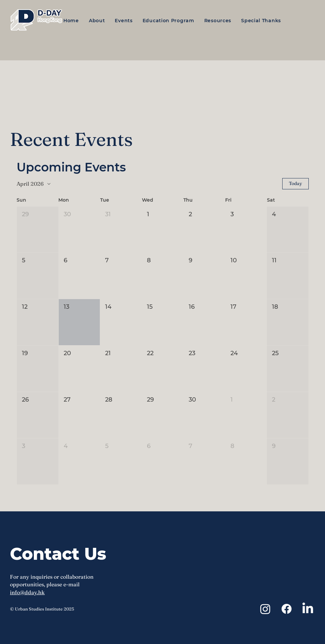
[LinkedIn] (308, 609)
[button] (99, 21)
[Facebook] (287, 609)
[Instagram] (265, 609)
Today (295, 183)
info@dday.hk (27, 592)
